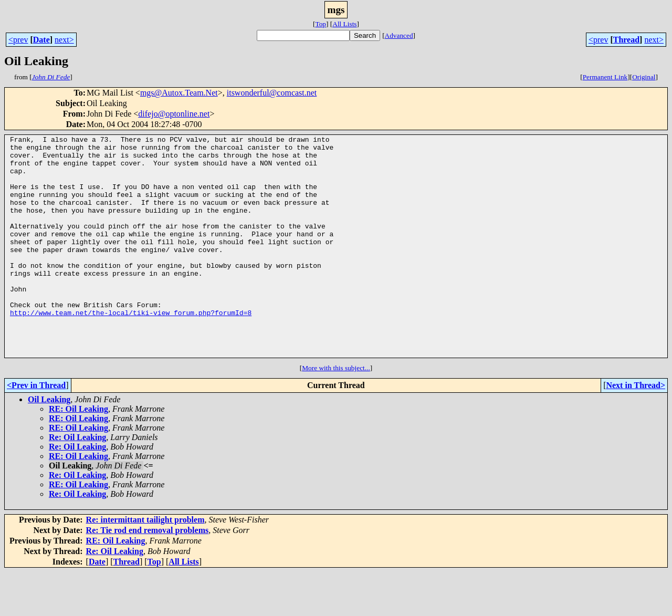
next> (64, 40)
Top (321, 24)
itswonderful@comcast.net (272, 93)
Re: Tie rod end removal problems (148, 574)
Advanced (399, 35)
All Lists (344, 24)
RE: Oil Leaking (78, 453)
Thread (626, 40)
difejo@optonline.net (174, 114)
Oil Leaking (49, 443)
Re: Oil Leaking (77, 481)
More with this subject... (336, 412)
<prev (18, 40)
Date (41, 40)
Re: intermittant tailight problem (145, 564)
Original (644, 77)
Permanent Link (605, 77)
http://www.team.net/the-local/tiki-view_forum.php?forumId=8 (131, 349)
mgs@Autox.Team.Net (179, 93)
